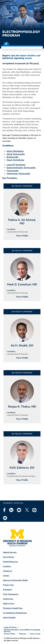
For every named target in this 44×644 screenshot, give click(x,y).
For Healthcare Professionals (15, 613)
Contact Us (8, 571)
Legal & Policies (10, 627)
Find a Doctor (9, 557)
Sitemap (22, 634)
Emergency (8, 590)
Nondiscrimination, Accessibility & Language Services (22, 631)
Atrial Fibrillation (15, 151)
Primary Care (8, 585)
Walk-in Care (9, 604)
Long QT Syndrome (16, 165)
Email (5, 518)
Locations (7, 566)
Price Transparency (11, 594)
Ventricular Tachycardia (18, 174)
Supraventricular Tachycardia (21, 168)
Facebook (4, 510)
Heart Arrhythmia (15, 160)
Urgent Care (8, 599)
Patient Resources (10, 562)
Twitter (27, 510)
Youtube (19, 510)
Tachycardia (12, 171)
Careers (6, 576)
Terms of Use (35, 634)
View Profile (22, 236)
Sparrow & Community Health (15, 580)
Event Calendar (9, 617)
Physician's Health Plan (13, 608)
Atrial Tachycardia (16, 154)
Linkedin (11, 510)
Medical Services (10, 552)
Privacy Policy (10, 634)
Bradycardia (12, 157)
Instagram (34, 510)
